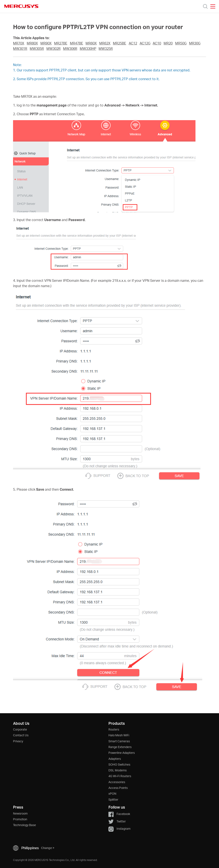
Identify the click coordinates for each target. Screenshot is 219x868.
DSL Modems (118, 770)
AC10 (157, 43)
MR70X (19, 43)
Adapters (115, 759)
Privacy (18, 741)
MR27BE (61, 43)
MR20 (168, 43)
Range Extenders (120, 747)
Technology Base (24, 825)
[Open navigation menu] (213, 6)
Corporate (20, 729)
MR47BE (77, 43)
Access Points (118, 788)
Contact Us (21, 735)
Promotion (20, 819)
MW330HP (88, 49)
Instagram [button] (119, 829)
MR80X (32, 43)
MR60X (91, 43)
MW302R (53, 49)
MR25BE (120, 43)
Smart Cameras (119, 741)
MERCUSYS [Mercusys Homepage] (21, 6)
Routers (114, 729)
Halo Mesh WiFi (119, 735)
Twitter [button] (117, 821)
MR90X (46, 43)
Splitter (113, 799)
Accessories (117, 782)
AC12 (133, 43)
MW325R (106, 49)
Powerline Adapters (122, 753)
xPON (112, 793)
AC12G (145, 43)
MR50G (181, 43)
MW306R (70, 49)
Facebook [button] (119, 814)
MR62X (105, 43)
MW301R (20, 49)
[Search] (205, 6)
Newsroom (20, 813)
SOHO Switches (119, 764)
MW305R (37, 49)
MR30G (195, 43)
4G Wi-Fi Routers (120, 776)
